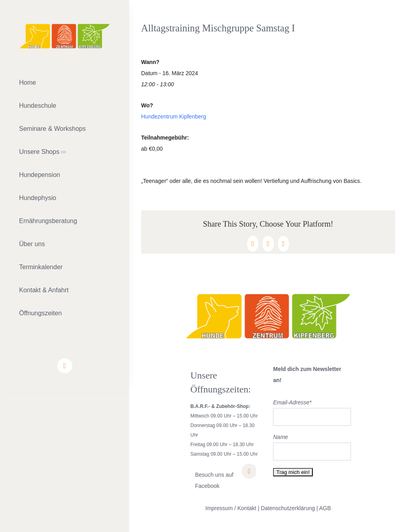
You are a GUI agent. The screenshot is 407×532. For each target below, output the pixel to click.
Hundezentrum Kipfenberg (173, 116)
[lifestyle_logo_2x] (65, 27)
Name (280, 437)
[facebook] (65, 366)
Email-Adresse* (292, 402)
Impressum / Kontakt (231, 508)
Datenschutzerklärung (288, 508)
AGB (325, 508)
